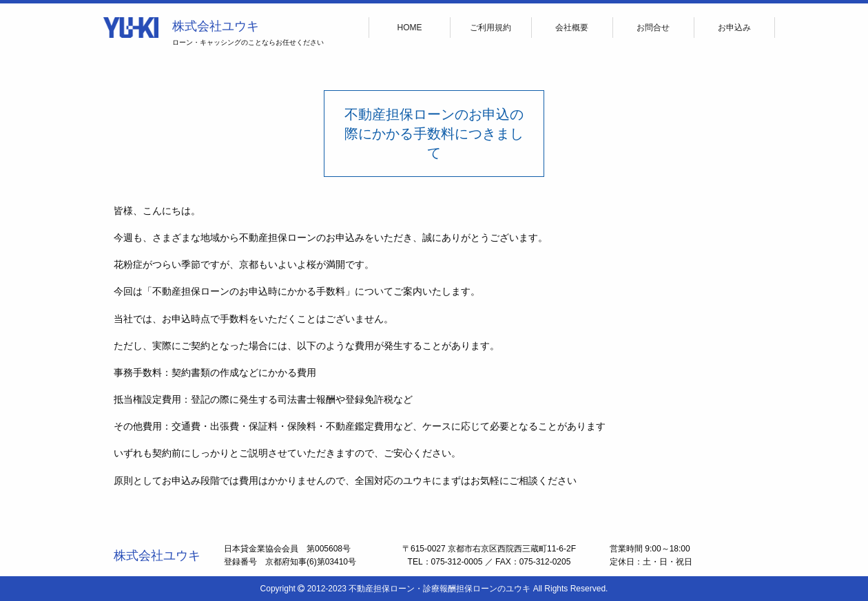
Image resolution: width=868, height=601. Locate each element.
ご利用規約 (490, 28)
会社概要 (572, 28)
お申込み (734, 28)
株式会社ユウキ (216, 26)
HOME (410, 28)
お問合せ (653, 28)
